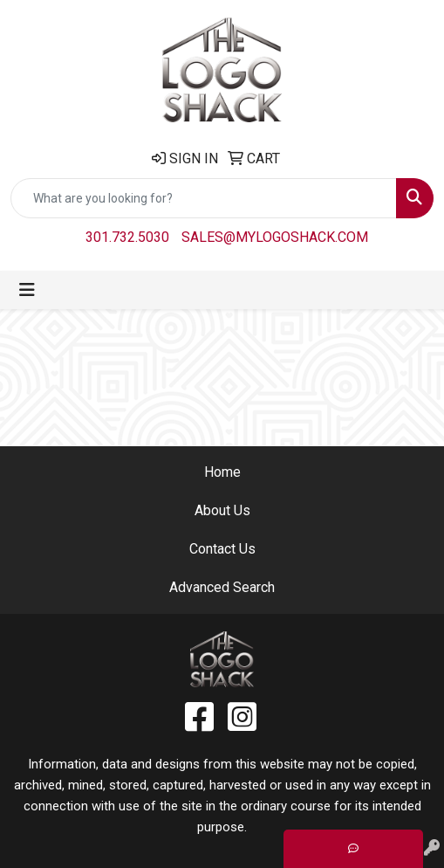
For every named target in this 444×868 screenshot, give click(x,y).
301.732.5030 (127, 237)
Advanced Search (222, 587)
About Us (222, 510)
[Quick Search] (204, 198)
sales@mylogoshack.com (275, 237)
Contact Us (222, 549)
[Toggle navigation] (27, 290)
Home (222, 472)
